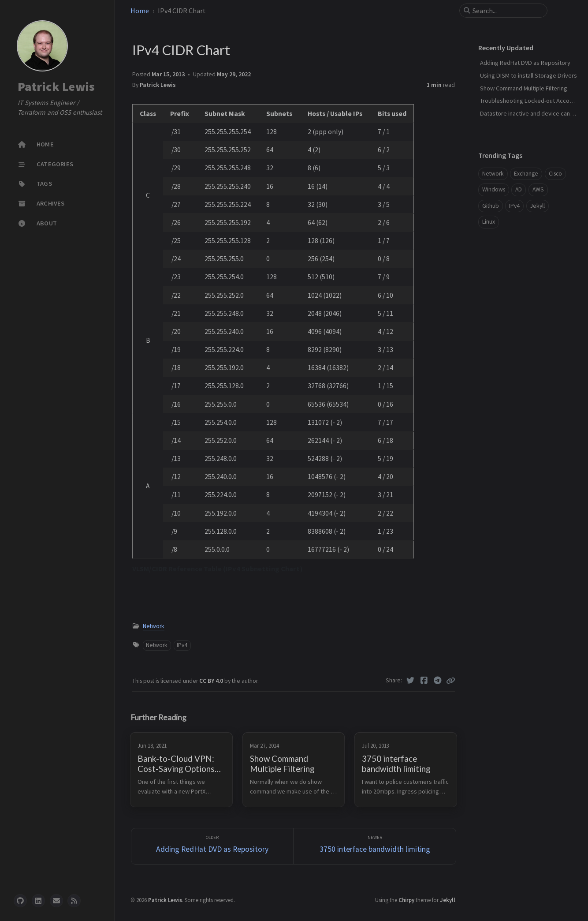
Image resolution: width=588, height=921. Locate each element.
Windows (494, 189)
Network (154, 626)
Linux (489, 222)
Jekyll (538, 206)
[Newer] (375, 846)
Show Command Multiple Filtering (524, 88)
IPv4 (182, 645)
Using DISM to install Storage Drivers (528, 75)
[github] (20, 901)
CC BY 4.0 (212, 681)
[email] (56, 901)
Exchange (526, 174)
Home (140, 11)
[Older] (212, 846)
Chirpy (406, 900)
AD (519, 189)
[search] (507, 11)
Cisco (555, 174)
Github (491, 206)
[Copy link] (450, 681)
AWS (538, 189)
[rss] (74, 901)
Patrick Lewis (56, 86)
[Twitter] (411, 681)
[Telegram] (437, 681)
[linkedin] (38, 901)
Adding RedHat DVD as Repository (525, 63)
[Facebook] (424, 681)
